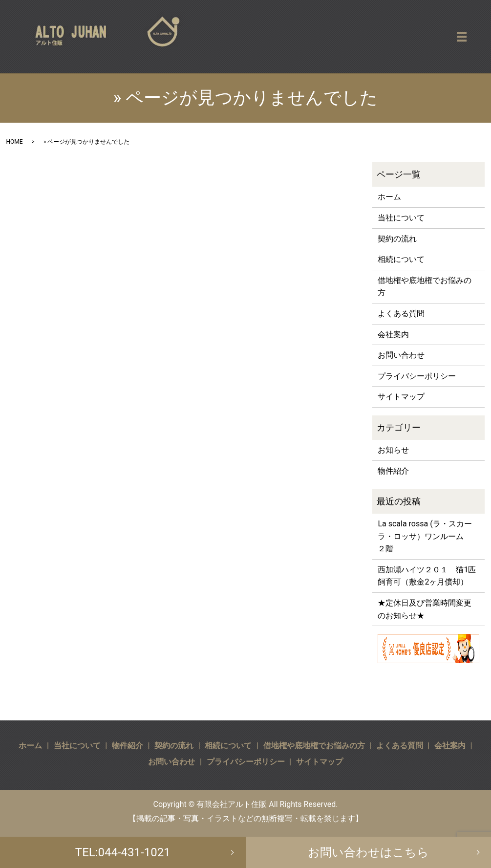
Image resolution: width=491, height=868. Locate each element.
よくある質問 (401, 314)
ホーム (389, 197)
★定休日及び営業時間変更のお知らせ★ (425, 609)
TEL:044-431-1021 (123, 852)
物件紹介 (393, 471)
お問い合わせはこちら (368, 852)
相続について (401, 259)
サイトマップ (401, 397)
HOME (15, 142)
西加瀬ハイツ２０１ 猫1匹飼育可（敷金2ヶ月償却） (427, 576)
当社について (401, 218)
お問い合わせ (401, 355)
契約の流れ (397, 239)
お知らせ (393, 450)
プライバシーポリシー (417, 376)
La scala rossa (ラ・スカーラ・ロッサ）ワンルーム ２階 (425, 536)
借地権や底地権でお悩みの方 (425, 287)
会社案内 (393, 335)
